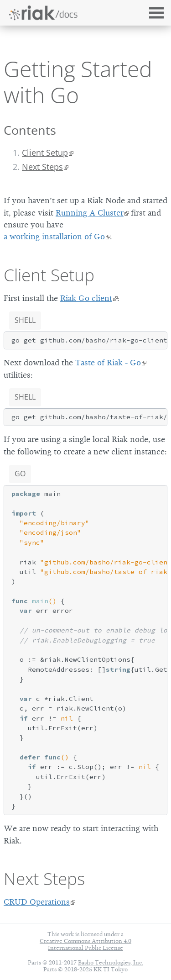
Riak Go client (86, 298)
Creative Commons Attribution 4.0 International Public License (85, 944)
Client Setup (45, 153)
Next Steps (42, 167)
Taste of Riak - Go (108, 363)
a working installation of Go (54, 237)
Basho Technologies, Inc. (111, 962)
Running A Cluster (90, 213)
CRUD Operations (37, 902)
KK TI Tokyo (111, 969)
